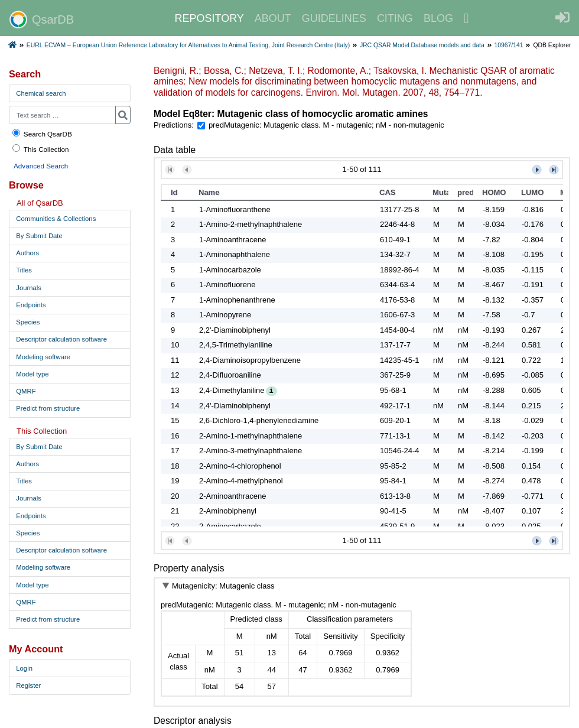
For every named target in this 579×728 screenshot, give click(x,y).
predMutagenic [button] (465, 192)
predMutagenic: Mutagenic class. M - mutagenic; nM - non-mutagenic (326, 125)
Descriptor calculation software (61, 339)
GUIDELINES (334, 18)
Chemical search (41, 93)
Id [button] (174, 192)
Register (28, 685)
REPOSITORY (209, 18)
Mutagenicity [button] (440, 192)
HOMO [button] (494, 192)
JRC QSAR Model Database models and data (422, 45)
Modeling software (43, 357)
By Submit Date (39, 236)
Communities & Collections (56, 219)
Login (24, 668)
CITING (395, 18)
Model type (32, 374)
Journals (29, 288)
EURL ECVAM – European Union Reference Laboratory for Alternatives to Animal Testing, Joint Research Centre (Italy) (188, 45)
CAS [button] (387, 192)
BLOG (438, 18)
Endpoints (31, 305)
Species (28, 322)
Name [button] (209, 192)
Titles (24, 270)
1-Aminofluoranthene (235, 209)
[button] (170, 170)
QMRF (26, 391)
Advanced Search (41, 166)
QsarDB (42, 19)
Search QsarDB (42, 133)
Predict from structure (48, 408)
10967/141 (508, 45)
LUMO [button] (532, 192)
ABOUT (273, 18)
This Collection (40, 149)
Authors (27, 253)
